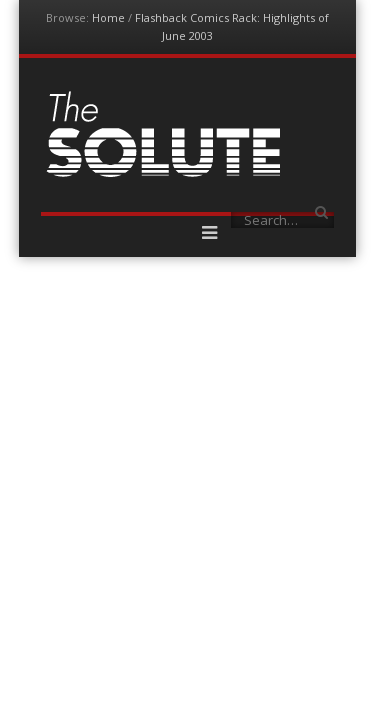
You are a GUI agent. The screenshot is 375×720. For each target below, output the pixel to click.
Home (108, 17)
